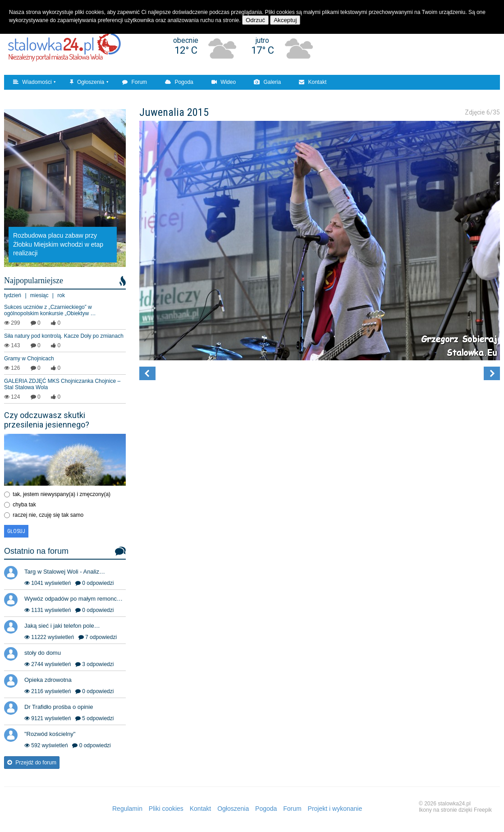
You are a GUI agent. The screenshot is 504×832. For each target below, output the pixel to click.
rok (61, 295)
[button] (147, 373)
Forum (135, 82)
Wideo (224, 82)
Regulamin (127, 809)
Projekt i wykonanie (335, 809)
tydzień (13, 295)
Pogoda (179, 82)
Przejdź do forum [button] (32, 763)
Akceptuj (285, 20)
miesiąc (39, 295)
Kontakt (313, 82)
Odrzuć (255, 20)
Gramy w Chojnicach (29, 359)
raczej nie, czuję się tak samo (48, 515)
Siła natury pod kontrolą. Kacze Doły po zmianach (64, 336)
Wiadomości (32, 82)
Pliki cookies (166, 809)
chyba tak (24, 505)
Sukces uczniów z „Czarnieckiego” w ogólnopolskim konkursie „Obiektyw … (50, 310)
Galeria (267, 82)
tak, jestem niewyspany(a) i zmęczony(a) (62, 494)
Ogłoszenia (87, 82)
